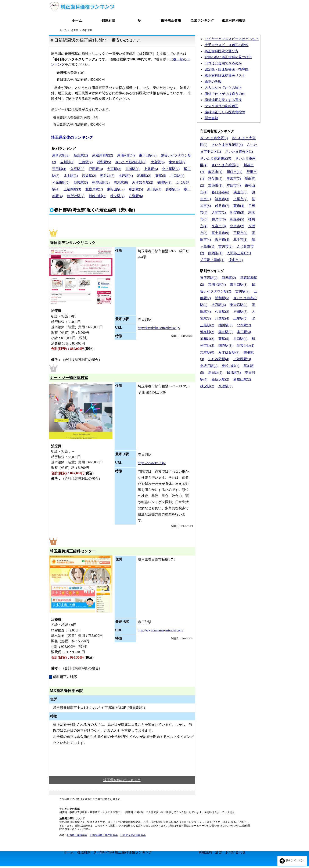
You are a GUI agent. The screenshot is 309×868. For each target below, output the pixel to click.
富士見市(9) (220, 233)
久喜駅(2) (77, 169)
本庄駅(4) (126, 176)
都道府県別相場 (234, 20)
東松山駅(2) (116, 189)
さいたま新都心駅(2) (131, 162)
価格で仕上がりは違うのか (225, 94)
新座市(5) (237, 219)
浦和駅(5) (104, 162)
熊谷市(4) (215, 172)
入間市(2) (219, 213)
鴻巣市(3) (222, 199)
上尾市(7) (240, 199)
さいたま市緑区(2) (225, 165)
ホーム (77, 20)
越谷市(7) (222, 206)
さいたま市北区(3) (214, 138)
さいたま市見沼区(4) (227, 145)
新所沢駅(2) (76, 196)
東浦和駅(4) (126, 155)
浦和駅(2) (144, 176)
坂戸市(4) (222, 240)
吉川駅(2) (67, 162)
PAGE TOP (292, 861)
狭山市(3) (240, 192)
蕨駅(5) (161, 176)
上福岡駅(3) (72, 189)
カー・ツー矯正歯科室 (69, 378)
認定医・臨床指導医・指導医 (227, 69)
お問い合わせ (236, 852)
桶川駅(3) (225, 325)
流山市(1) (236, 260)
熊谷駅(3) (107, 176)
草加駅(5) (136, 189)
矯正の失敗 (213, 82)
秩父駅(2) (117, 196)
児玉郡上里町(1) (212, 260)
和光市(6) (219, 219)
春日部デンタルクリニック (73, 243)
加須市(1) (215, 185)
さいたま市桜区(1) (239, 152)
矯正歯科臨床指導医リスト (225, 75)
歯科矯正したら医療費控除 (225, 112)
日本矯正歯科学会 (77, 835)
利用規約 (205, 852)
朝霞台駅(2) (101, 182)
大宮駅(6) (158, 162)
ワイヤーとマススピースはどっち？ (232, 39)
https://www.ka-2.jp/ (152, 463)
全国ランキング (202, 20)
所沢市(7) (234, 179)
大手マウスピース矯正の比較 (227, 45)
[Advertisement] (229, 419)
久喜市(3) (219, 226)
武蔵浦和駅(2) (103, 155)
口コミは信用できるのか (223, 63)
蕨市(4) (239, 206)
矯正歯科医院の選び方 (222, 51)
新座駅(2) (81, 155)
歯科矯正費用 (171, 20)
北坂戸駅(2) (94, 189)
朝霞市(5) (237, 213)
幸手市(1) (240, 240)
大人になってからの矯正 (223, 88)
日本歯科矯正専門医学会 (104, 835)
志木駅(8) (121, 182)
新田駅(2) (154, 189)
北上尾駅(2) (171, 169)
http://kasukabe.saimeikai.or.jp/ (159, 328)
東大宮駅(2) (178, 162)
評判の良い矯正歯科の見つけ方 (228, 57)
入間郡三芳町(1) (239, 253)
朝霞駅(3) (81, 182)
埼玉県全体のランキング (72, 137)
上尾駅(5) (151, 169)
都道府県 (108, 20)
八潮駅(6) (136, 196)
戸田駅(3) (96, 169)
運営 (219, 852)
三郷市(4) (240, 233)
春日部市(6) (220, 192)
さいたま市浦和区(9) (216, 158)
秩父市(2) (215, 179)
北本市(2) (237, 226)
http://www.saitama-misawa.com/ (161, 630)
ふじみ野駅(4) (219, 359)
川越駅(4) (132, 169)
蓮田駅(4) (59, 169)
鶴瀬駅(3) (164, 182)
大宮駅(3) (114, 169)
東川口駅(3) (148, 155)
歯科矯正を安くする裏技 (223, 100)
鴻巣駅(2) (89, 176)
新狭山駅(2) (98, 196)
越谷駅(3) (173, 189)
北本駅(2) (71, 176)
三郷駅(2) (86, 162)
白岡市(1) (215, 253)
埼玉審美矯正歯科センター (73, 551)
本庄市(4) (234, 185)
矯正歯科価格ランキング (133, 852)
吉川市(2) (225, 246)
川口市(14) (235, 172)
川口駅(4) (177, 176)
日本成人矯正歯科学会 (133, 835)
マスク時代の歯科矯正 (222, 106)
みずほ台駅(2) (143, 182)
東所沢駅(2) (61, 155)
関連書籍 (211, 118)
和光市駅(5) (61, 182)
